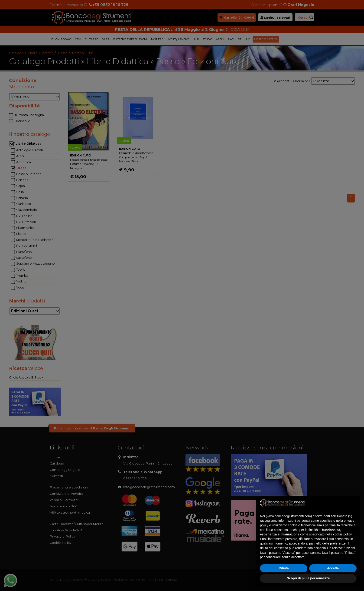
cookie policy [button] (342, 534)
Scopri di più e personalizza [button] (308, 578)
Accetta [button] (333, 568)
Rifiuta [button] (284, 568)
